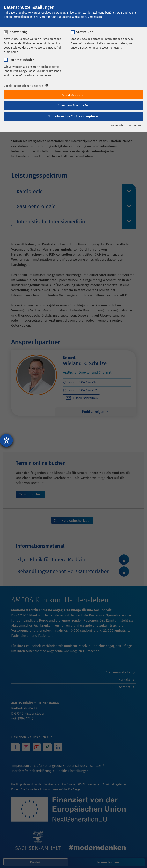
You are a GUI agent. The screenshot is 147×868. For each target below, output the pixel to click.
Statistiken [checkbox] (85, 32)
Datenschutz (119, 126)
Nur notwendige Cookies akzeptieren (74, 116)
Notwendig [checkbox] (18, 32)
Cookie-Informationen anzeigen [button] (26, 86)
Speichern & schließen (74, 105)
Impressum (136, 126)
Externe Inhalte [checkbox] (22, 60)
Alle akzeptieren (73, 95)
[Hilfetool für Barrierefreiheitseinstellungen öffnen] (6, 440)
